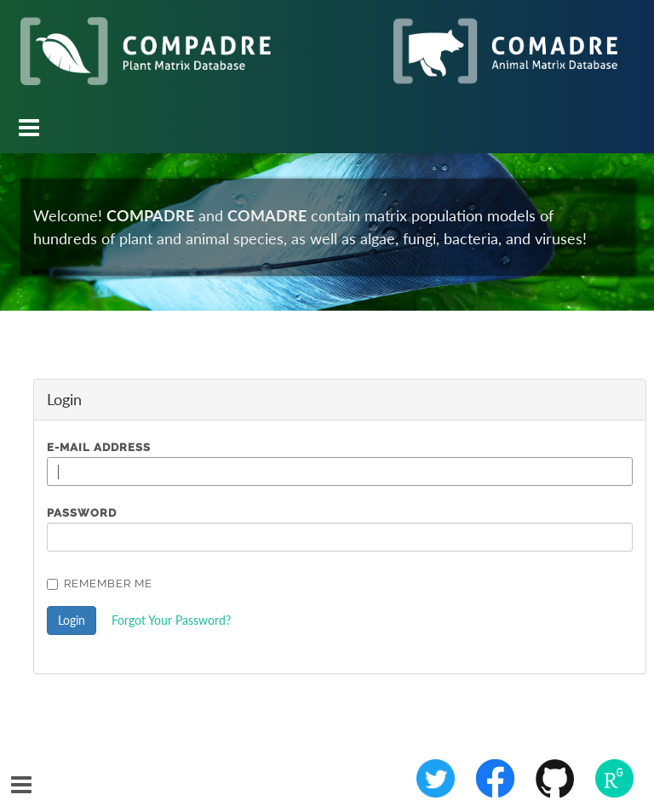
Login (72, 620)
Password (82, 513)
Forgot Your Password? (171, 620)
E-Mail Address (99, 447)
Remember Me (100, 583)
